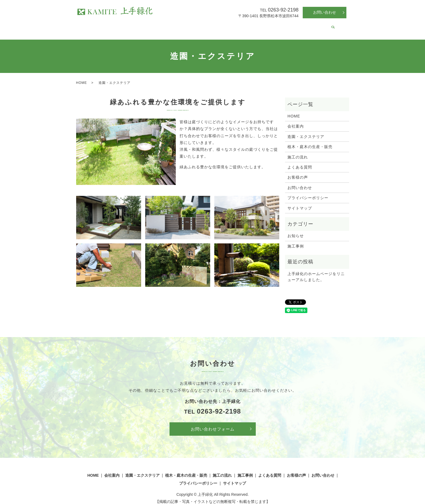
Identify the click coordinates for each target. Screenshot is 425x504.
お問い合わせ (325, 12)
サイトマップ (300, 203)
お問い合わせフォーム (213, 424)
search (327, 26)
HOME (103, 26)
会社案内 (123, 26)
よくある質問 (283, 26)
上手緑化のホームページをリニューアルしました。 (316, 272)
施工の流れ (234, 26)
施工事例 (258, 26)
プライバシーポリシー (308, 193)
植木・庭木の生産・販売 (198, 26)
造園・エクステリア (153, 26)
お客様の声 (310, 26)
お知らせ (296, 231)
